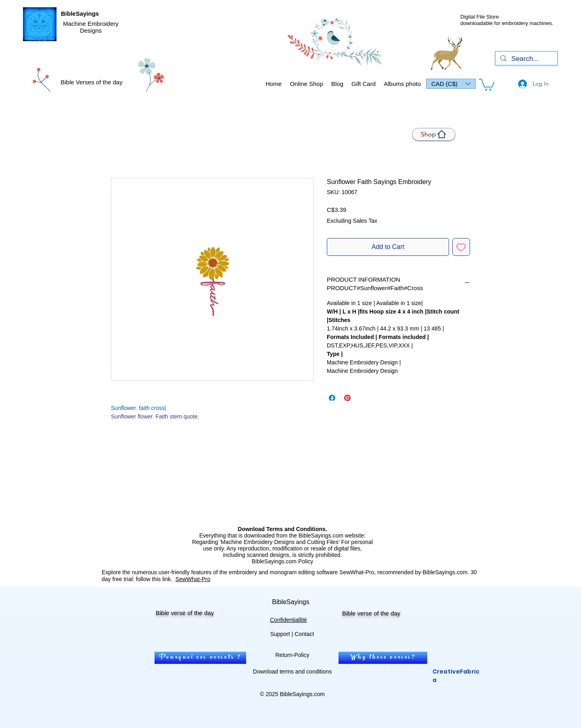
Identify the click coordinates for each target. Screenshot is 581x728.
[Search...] (526, 59)
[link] (487, 84)
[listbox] (451, 84)
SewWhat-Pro (193, 579)
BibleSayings (80, 14)
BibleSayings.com (302, 694)
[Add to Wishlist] (461, 247)
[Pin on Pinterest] (347, 398)
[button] (451, 84)
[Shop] (434, 134)
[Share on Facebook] (332, 398)
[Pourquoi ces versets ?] (200, 658)
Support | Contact (292, 634)
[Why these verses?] (383, 658)
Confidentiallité (288, 620)
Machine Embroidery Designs (91, 27)
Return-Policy (292, 655)
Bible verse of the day (185, 613)
